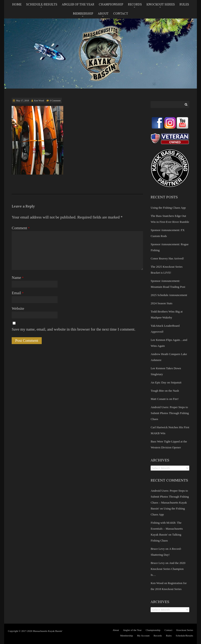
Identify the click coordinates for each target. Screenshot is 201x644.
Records (135, 4)
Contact (121, 14)
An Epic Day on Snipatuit (166, 382)
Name (18, 278)
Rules (184, 4)
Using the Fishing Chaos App (168, 208)
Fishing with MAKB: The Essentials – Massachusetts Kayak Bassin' (167, 529)
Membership (83, 14)
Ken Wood (39, 101)
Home (17, 4)
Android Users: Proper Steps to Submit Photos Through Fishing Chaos (170, 413)
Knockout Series (161, 4)
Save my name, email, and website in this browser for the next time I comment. (74, 329)
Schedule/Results (42, 4)
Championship (111, 4)
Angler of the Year (78, 4)
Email (18, 293)
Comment (21, 228)
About (103, 14)
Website (18, 309)
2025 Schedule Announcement (169, 295)
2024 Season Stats (161, 303)
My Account (143, 636)
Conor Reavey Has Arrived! (167, 258)
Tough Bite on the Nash (165, 391)
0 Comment (55, 101)
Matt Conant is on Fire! (165, 399)
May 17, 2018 (22, 101)
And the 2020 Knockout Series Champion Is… (168, 569)
